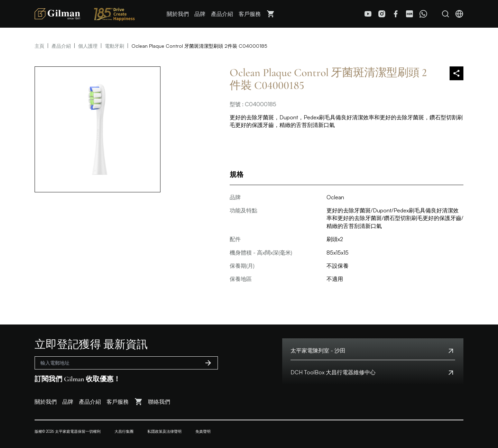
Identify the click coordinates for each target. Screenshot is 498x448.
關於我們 (178, 14)
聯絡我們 (159, 402)
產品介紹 (222, 14)
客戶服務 (250, 14)
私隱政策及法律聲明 (164, 431)
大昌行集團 (124, 431)
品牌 (200, 14)
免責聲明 (203, 431)
